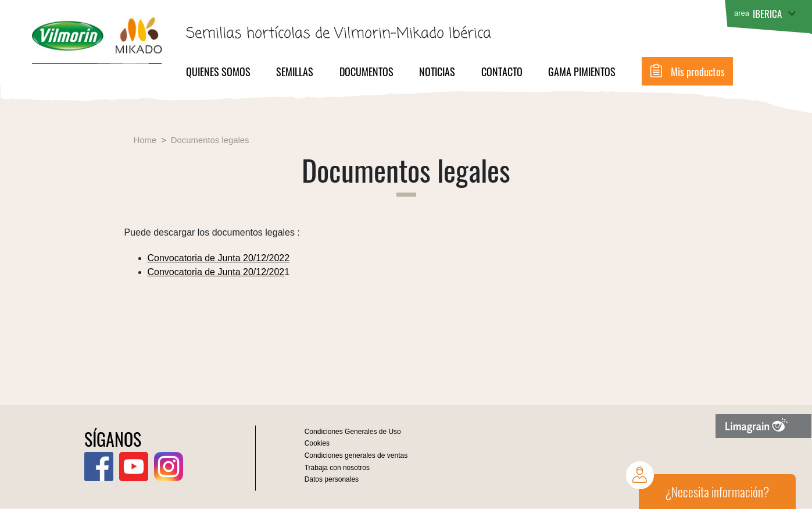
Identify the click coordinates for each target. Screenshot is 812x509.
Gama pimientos (582, 72)
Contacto (502, 72)
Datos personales (332, 479)
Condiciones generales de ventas (356, 455)
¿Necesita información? (717, 492)
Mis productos (698, 72)
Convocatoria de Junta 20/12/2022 (219, 258)
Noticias (437, 72)
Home (145, 140)
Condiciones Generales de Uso (353, 432)
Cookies (317, 443)
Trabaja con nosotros (337, 468)
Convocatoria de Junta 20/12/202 (216, 272)
